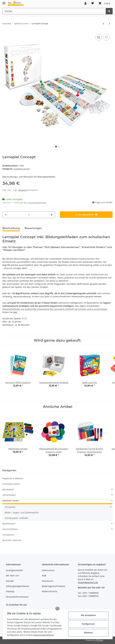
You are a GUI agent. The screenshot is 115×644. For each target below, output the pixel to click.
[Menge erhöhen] (52, 215)
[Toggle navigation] (4, 2)
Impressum (48, 581)
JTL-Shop (99, 640)
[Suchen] (54, 11)
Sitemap (10, 591)
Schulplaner (8, 535)
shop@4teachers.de (88, 582)
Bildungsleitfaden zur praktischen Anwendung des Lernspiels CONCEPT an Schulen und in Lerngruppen (55, 309)
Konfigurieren (88, 624)
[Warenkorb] (104, 3)
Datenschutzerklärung (44, 635)
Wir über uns (13, 576)
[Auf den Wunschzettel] (106, 37)
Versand (23, 190)
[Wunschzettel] (93, 3)
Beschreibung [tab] (11, 228)
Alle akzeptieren (88, 615)
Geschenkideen (10, 529)
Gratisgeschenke (14, 570)
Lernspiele (10, 507)
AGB (44, 576)
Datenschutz (48, 570)
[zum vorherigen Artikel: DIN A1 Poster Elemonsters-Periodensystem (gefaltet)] (103, 24)
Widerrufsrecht (50, 591)
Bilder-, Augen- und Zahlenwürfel (22, 512)
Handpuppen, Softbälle (16, 518)
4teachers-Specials (12, 540)
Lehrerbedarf (9, 495)
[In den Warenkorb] (86, 215)
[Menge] (29, 215)
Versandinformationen (17, 597)
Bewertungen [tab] (33, 228)
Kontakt (10, 581)
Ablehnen (88, 633)
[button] (86, 3)
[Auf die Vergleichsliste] (99, 37)
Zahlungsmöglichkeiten (18, 586)
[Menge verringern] (6, 215)
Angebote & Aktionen (13, 478)
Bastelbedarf (9, 524)
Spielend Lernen (22, 169)
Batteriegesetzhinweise (54, 586)
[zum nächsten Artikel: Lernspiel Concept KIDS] (110, 24)
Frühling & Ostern (11, 484)
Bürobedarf (8, 489)
